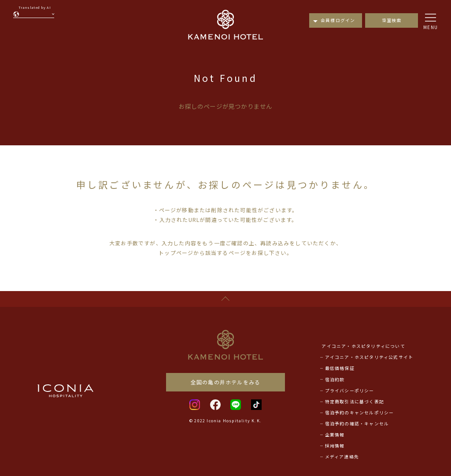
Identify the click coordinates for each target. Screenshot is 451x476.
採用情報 (335, 446)
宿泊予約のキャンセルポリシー (360, 413)
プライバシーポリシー (350, 391)
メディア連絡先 (342, 457)
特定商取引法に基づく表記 (355, 402)
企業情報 (335, 435)
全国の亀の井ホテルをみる (225, 382)
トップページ (176, 253)
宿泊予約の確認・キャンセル (357, 424)
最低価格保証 (340, 368)
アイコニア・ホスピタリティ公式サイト (369, 357)
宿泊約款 (335, 380)
